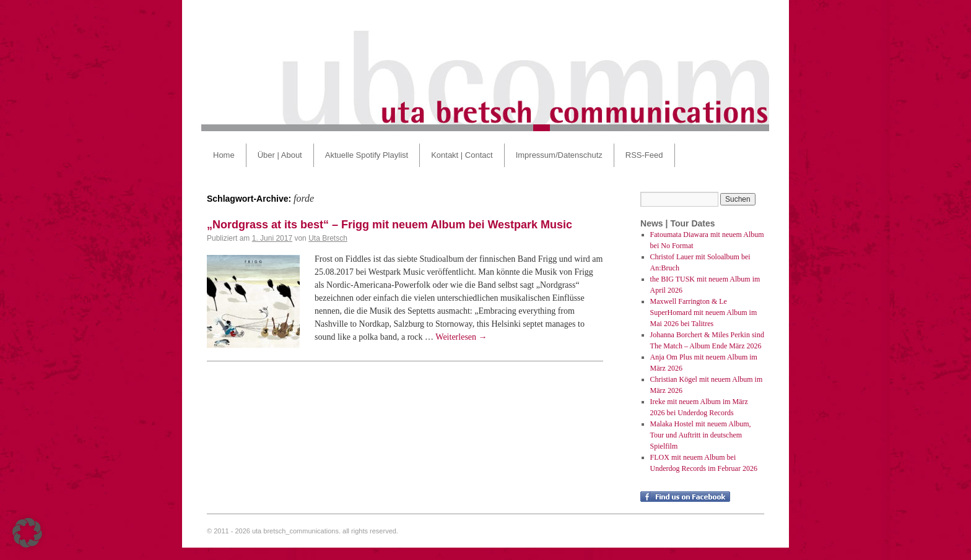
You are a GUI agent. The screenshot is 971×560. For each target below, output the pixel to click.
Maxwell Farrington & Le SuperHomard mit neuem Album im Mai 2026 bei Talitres (704, 312)
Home (224, 155)
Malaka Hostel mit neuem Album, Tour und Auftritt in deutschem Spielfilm (701, 435)
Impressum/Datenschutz (559, 155)
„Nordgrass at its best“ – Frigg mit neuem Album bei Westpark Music (390, 225)
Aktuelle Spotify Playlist (367, 155)
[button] (27, 533)
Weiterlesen (461, 337)
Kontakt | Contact (462, 155)
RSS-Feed (644, 155)
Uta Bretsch (328, 238)
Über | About (280, 155)
